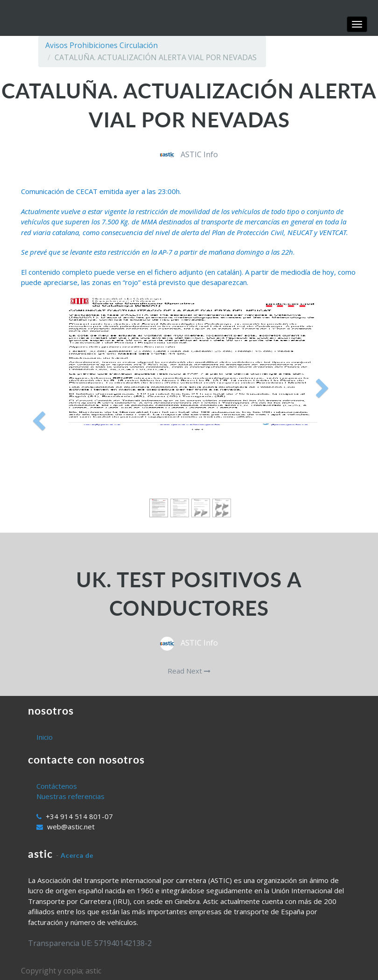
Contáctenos (57, 786)
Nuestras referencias (70, 796)
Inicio (45, 737)
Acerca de (77, 855)
